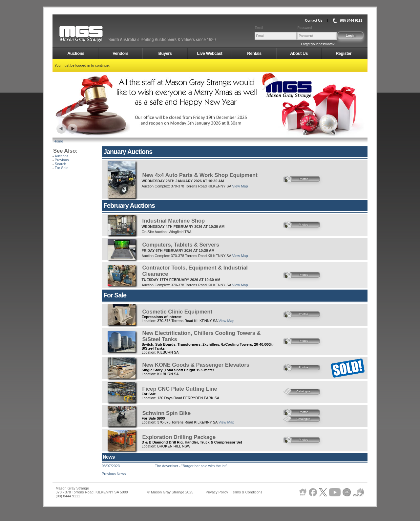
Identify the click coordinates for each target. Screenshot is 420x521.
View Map (240, 186)
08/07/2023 (111, 466)
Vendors (120, 53)
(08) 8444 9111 (351, 21)
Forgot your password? (318, 44)
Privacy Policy (217, 492)
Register (344, 53)
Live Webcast (210, 53)
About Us (299, 53)
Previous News (114, 474)
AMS (97, 34)
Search (61, 164)
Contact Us (314, 21)
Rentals (254, 53)
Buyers (165, 53)
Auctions (76, 53)
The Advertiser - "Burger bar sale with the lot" (191, 466)
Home (58, 141)
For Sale (62, 168)
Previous (62, 160)
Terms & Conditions (247, 492)
